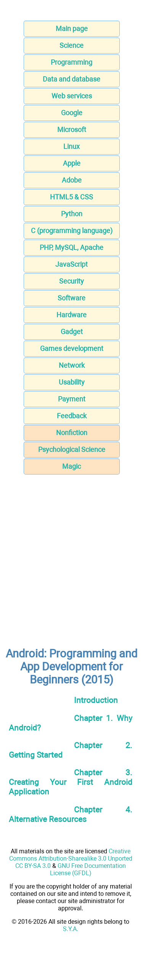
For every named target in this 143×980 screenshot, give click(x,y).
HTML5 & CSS (71, 197)
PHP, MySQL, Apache (71, 247)
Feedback (72, 416)
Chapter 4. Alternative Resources (71, 814)
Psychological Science (72, 449)
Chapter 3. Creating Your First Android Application (71, 782)
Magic (71, 466)
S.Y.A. (71, 929)
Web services (72, 96)
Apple (72, 163)
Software (71, 298)
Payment (72, 399)
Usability (72, 382)
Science (71, 45)
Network (72, 365)
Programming (71, 62)
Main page (72, 29)
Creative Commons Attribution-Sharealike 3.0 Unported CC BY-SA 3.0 (71, 859)
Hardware (71, 315)
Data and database (71, 79)
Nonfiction (72, 433)
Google (72, 113)
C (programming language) (72, 231)
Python (72, 214)
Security (71, 281)
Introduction (96, 700)
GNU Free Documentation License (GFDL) (88, 869)
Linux (71, 146)
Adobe (72, 180)
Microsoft (72, 130)
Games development (72, 348)
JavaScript (71, 264)
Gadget (72, 332)
